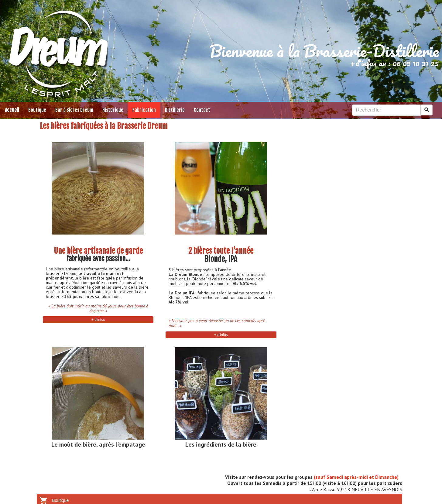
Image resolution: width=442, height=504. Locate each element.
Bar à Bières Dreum (74, 110)
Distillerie (175, 110)
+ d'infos (98, 320)
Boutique (37, 110)
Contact (202, 110)
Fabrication (144, 110)
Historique (113, 110)
